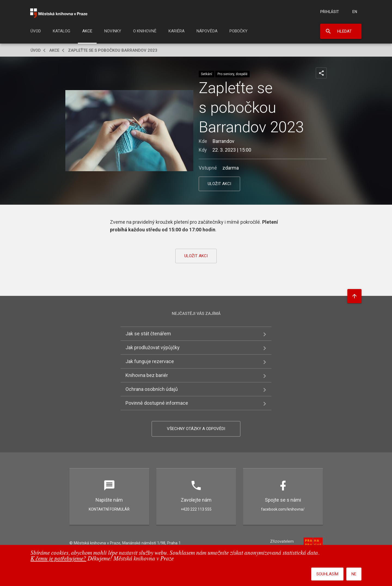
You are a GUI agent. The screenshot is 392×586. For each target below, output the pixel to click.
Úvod (36, 31)
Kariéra (177, 31)
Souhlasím (327, 574)
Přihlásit (330, 12)
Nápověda (207, 31)
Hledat (344, 31)
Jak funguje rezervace (150, 361)
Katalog (62, 31)
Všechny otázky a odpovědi (196, 429)
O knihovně (145, 31)
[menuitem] (36, 33)
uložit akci (219, 184)
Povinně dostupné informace (157, 403)
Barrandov (223, 141)
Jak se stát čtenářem (148, 334)
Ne (354, 574)
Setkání (206, 74)
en (355, 12)
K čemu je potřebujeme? (58, 559)
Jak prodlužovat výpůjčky (153, 347)
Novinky (113, 31)
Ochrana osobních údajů (152, 389)
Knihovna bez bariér (147, 375)
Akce (87, 31)
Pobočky (238, 31)
